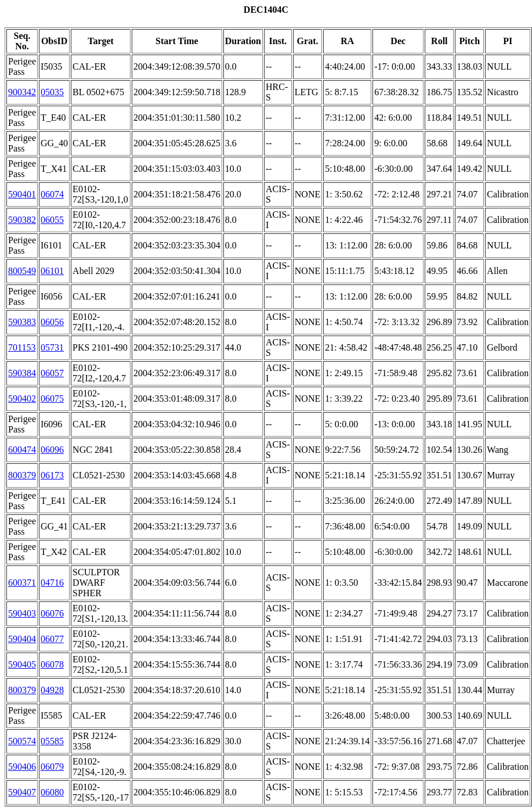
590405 (22, 664)
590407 (22, 792)
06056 (52, 322)
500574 (22, 741)
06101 (52, 271)
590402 (22, 399)
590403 (22, 613)
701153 (22, 347)
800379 (22, 475)
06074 (52, 194)
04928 (52, 690)
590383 (22, 322)
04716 (52, 583)
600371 (22, 583)
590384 (22, 373)
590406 (22, 767)
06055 (52, 220)
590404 (22, 639)
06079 (52, 767)
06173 (52, 475)
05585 (52, 741)
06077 (52, 639)
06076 (52, 613)
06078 (52, 664)
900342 (22, 92)
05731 (52, 347)
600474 (22, 450)
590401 (22, 194)
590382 (22, 220)
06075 (52, 399)
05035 (52, 92)
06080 (52, 792)
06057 (52, 373)
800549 (22, 271)
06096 (52, 450)
